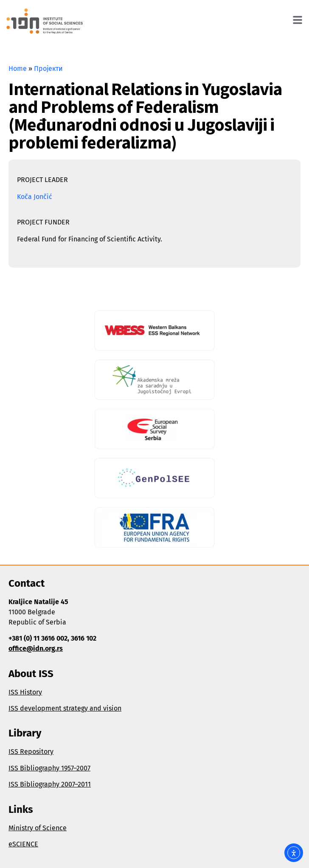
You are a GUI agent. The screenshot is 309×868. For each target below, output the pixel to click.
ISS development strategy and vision (65, 708)
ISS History (25, 692)
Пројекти (48, 69)
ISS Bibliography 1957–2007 (49, 768)
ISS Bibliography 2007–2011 (50, 784)
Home (18, 69)
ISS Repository (31, 752)
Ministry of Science (38, 828)
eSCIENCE (23, 844)
